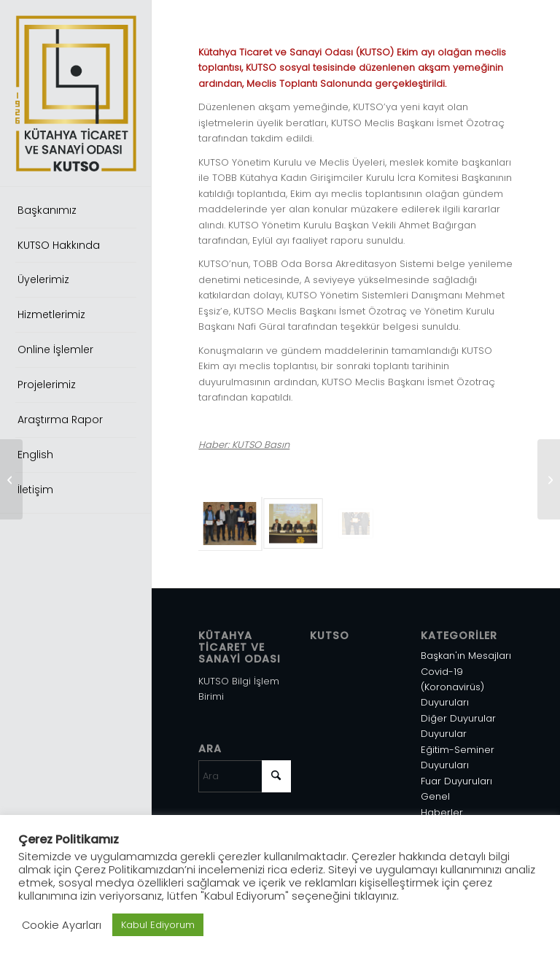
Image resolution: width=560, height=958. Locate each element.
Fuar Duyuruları (456, 781)
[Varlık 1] (76, 93)
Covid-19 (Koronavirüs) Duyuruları (452, 687)
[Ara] (245, 776)
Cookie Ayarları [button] (62, 925)
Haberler (442, 812)
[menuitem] (76, 211)
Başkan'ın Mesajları (466, 656)
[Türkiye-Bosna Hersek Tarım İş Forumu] (11, 479)
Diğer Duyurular (458, 718)
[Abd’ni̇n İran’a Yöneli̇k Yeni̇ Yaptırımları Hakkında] (549, 479)
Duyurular (444, 734)
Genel (435, 796)
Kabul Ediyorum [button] (158, 925)
